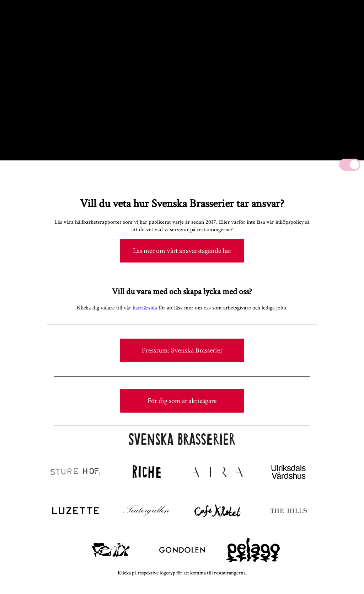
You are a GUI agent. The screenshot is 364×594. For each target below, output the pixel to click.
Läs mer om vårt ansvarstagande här (182, 251)
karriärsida (145, 308)
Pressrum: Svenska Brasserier (182, 350)
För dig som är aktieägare (182, 401)
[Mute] (350, 165)
